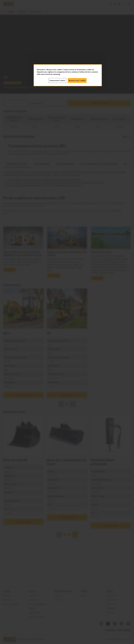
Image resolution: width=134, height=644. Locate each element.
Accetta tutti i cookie (77, 80)
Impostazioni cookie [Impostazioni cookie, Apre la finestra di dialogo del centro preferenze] (57, 80)
